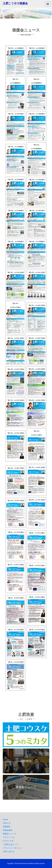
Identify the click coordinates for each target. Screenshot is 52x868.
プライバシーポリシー (12, 848)
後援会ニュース (10, 834)
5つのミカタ (8, 841)
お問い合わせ (9, 851)
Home (5, 819)
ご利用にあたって (11, 844)
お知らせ (7, 823)
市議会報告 (8, 830)
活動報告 (7, 827)
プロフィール (9, 837)
